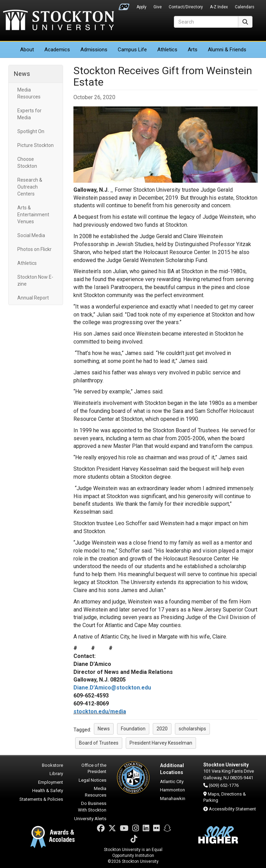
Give (158, 7)
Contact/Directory (186, 7)
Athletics (167, 50)
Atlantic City (172, 782)
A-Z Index (219, 7)
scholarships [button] (192, 729)
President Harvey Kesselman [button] (161, 743)
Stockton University (59, 21)
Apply (141, 7)
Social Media (31, 235)
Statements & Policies (41, 799)
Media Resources (29, 93)
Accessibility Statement (232, 809)
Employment (51, 782)
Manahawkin (173, 798)
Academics (57, 50)
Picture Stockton (36, 145)
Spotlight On (31, 131)
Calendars (245, 7)
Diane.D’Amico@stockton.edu (112, 688)
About (27, 50)
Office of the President (94, 769)
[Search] (206, 22)
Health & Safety (48, 791)
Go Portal (124, 5)
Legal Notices (92, 780)
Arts (193, 50)
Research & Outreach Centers (30, 187)
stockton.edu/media (100, 711)
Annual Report (33, 298)
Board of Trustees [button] (99, 743)
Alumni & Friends (227, 50)
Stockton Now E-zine (35, 280)
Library (56, 774)
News (22, 74)
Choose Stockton (27, 163)
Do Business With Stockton (92, 807)
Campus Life (132, 50)
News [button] (104, 729)
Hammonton (172, 790)
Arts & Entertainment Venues (33, 215)
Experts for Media (29, 114)
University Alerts (90, 819)
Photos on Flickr (34, 249)
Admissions (94, 50)
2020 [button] (162, 729)
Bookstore (52, 765)
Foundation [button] (133, 729)
